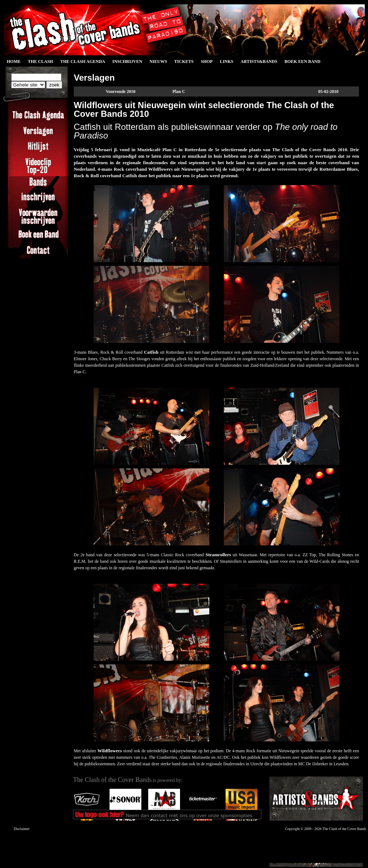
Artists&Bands (259, 61)
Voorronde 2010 (121, 92)
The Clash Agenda (83, 61)
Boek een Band (302, 61)
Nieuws (158, 61)
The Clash (40, 61)
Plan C (179, 92)
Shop (207, 61)
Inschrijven (127, 61)
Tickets (184, 61)
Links (226, 61)
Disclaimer (22, 829)
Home (14, 61)
